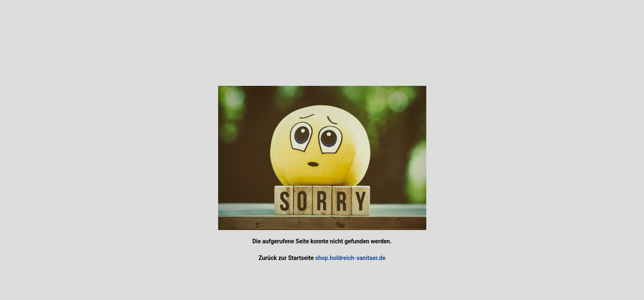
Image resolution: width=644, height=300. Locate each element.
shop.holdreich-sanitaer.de (350, 258)
